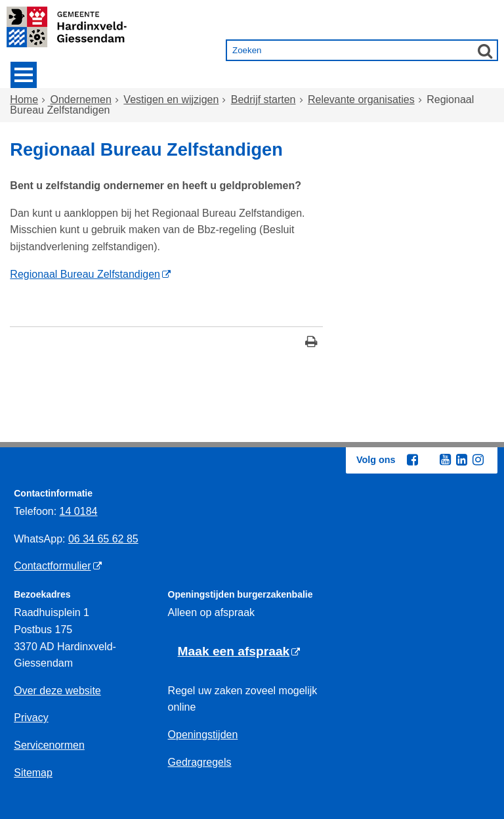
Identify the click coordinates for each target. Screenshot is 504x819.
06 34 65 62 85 (103, 539)
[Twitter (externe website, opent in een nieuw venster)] (429, 460)
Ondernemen (81, 100)
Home (24, 100)
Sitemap (33, 773)
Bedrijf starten (263, 100)
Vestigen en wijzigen (171, 100)
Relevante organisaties (361, 100)
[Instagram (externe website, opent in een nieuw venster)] (478, 460)
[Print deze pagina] (311, 343)
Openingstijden (203, 735)
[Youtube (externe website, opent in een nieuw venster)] (445, 460)
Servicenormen (49, 745)
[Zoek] (485, 51)
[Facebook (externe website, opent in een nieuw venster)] (412, 460)
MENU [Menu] (24, 75)
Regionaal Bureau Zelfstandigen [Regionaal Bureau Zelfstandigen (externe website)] (85, 274)
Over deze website (57, 691)
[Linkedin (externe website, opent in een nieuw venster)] (461, 460)
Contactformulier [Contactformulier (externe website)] (52, 566)
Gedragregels (200, 762)
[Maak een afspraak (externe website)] (239, 652)
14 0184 (79, 511)
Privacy (31, 718)
